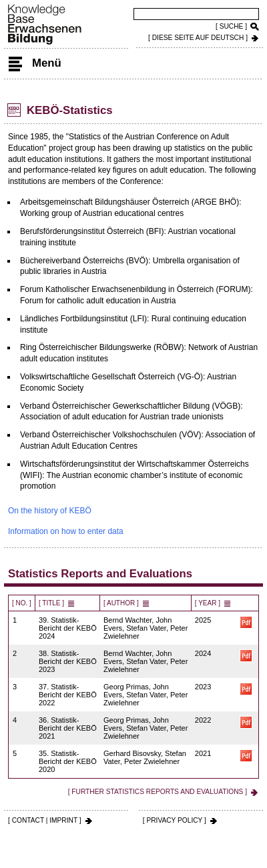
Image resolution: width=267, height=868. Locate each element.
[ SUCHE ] (231, 26)
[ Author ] (121, 603)
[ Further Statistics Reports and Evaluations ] (158, 792)
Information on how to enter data (66, 531)
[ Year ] (208, 603)
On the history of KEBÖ (50, 511)
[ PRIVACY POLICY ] (175, 820)
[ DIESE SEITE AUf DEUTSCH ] (198, 38)
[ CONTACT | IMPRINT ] (45, 820)
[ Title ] (51, 603)
